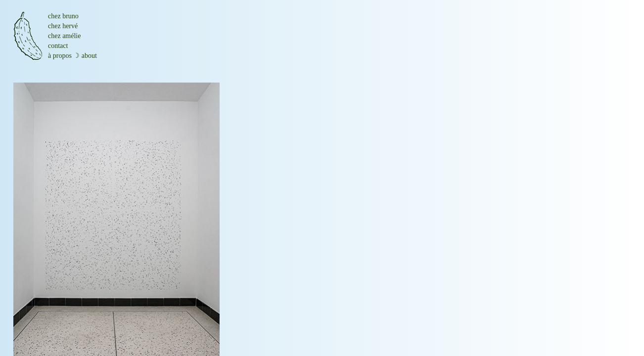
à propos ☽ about (72, 56)
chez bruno (63, 16)
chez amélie (64, 36)
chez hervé (63, 26)
